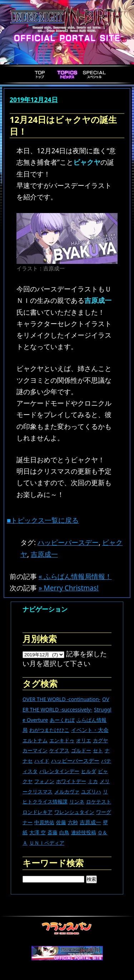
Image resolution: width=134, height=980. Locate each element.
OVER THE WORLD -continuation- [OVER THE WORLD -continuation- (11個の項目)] (61, 699)
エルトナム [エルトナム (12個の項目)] (35, 740)
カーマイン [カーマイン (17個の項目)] (35, 750)
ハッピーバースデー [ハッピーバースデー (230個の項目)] (75, 761)
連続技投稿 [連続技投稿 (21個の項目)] (84, 832)
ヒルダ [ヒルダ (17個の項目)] (89, 771)
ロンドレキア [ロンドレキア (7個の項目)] (38, 812)
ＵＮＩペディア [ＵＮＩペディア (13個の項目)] (47, 843)
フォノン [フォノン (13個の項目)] (44, 781)
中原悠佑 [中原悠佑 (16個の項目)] (44, 822)
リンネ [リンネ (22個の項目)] (77, 802)
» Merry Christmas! (69, 588)
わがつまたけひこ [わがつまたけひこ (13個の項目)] (49, 730)
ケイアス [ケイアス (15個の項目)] (59, 750)
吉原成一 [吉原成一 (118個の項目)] (90, 822)
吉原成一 (44, 554)
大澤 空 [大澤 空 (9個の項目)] (38, 832)
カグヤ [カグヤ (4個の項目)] (100, 740)
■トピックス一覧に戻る (43, 520)
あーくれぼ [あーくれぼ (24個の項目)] (62, 720)
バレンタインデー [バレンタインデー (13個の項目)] (59, 771)
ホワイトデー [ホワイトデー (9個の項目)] (71, 781)
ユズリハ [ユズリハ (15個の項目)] (91, 791)
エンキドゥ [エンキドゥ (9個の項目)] (62, 740)
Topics (67, 74)
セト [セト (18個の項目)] (98, 750)
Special (94, 74)
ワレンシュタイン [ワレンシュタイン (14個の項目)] (74, 812)
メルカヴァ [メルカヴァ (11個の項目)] (67, 791)
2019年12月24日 (34, 100)
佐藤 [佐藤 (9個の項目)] (61, 822)
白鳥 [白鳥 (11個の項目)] (64, 832)
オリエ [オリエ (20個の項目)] (84, 740)
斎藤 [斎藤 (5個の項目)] (53, 832)
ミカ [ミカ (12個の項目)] (93, 781)
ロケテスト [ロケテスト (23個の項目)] (99, 802)
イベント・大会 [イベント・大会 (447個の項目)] (90, 730)
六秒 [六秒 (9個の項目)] (73, 822)
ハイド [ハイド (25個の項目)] (42, 761)
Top (40, 74)
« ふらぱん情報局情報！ (75, 576)
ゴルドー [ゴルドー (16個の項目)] (81, 750)
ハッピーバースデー (68, 542)
